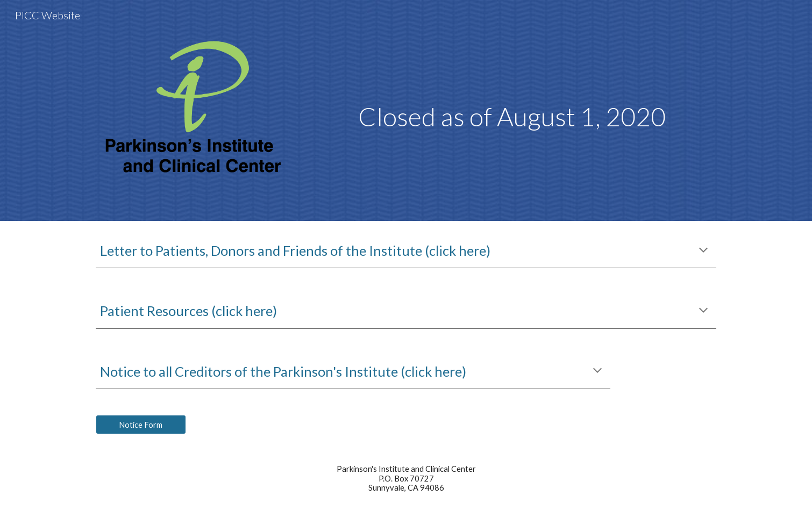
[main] (512, 84)
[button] (703, 251)
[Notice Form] (141, 425)
